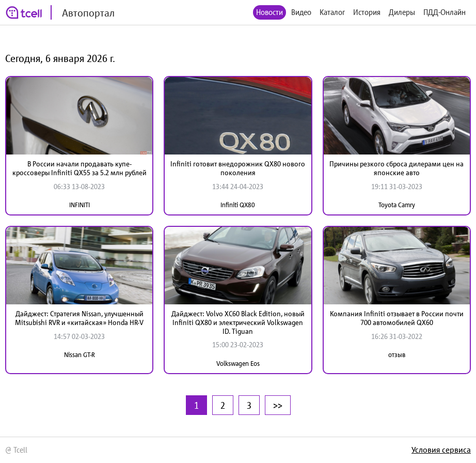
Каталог (332, 12)
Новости (269, 12)
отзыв (397, 355)
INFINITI (80, 205)
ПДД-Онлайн (445, 12)
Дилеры (402, 12)
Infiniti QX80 (238, 205)
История (367, 12)
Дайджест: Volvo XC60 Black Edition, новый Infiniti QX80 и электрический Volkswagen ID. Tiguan (238, 322)
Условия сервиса (441, 450)
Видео (301, 12)
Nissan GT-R (80, 355)
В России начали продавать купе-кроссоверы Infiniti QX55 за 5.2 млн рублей (80, 168)
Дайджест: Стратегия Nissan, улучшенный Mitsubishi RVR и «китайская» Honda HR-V (79, 318)
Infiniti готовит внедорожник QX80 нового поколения (238, 168)
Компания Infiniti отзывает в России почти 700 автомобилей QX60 (397, 318)
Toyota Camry (397, 205)
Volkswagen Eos (238, 364)
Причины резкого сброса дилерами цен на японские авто (396, 168)
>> (278, 405)
